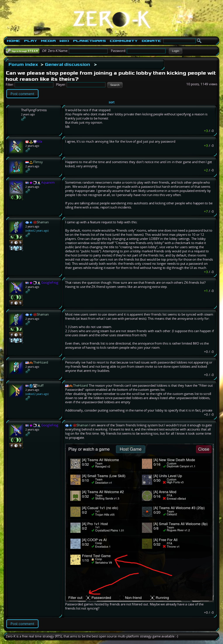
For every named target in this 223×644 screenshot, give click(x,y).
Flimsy (38, 162)
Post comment (22, 94)
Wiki (64, 41)
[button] (175, 51)
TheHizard (41, 362)
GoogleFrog (50, 283)
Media (48, 41)
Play (30, 41)
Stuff (40, 385)
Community (124, 41)
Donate (151, 41)
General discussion (67, 64)
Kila (39, 141)
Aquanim (48, 182)
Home (13, 41)
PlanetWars (89, 41)
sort (111, 102)
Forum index (23, 64)
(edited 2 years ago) (37, 231)
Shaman (43, 222)
